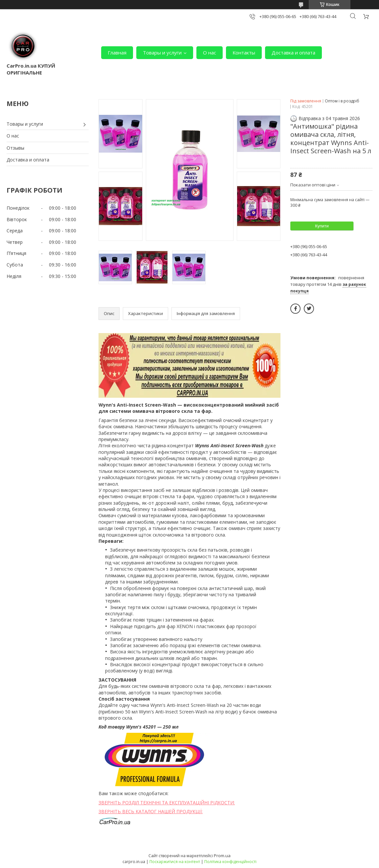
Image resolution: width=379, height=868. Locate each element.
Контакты (244, 53)
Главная (117, 53)
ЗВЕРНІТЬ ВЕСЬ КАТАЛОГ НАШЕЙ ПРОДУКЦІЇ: (151, 811)
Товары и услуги (162, 53)
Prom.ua (222, 856)
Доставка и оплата (293, 53)
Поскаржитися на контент (175, 862)
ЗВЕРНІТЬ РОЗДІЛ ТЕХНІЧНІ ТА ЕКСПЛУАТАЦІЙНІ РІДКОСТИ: (167, 803)
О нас (210, 53)
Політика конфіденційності (230, 862)
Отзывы (15, 148)
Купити (322, 226)
